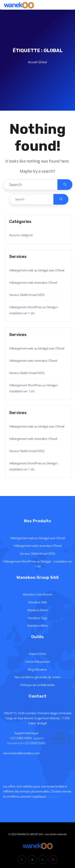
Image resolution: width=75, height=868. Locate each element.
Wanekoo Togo (37, 622)
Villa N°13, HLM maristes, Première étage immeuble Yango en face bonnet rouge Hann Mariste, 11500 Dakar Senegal (37, 722)
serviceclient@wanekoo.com (21, 757)
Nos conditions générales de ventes (37, 681)
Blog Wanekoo (37, 673)
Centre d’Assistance (37, 665)
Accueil (32, 62)
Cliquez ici (54, 800)
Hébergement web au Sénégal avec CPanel (37, 270)
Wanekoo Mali (37, 606)
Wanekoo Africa (37, 629)
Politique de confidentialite (37, 689)
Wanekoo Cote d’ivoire (37, 598)
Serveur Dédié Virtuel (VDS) (27, 295)
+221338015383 (34, 747)
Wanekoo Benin (38, 614)
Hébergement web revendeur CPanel (33, 282)
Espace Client (37, 658)
